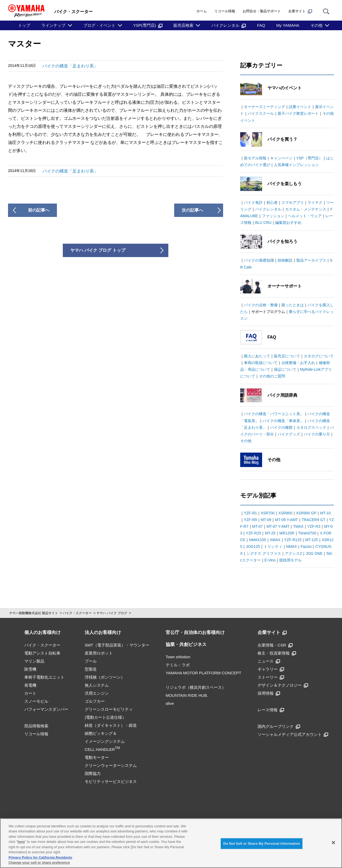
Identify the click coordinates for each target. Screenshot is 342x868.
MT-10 (325, 513)
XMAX (275, 540)
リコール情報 (225, 11)
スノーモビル (36, 701)
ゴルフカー (95, 701)
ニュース (269, 661)
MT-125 (311, 540)
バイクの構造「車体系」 (283, 421)
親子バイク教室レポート (298, 113)
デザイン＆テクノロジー (283, 685)
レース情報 (271, 710)
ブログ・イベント (99, 25)
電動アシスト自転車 (42, 653)
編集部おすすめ (288, 223)
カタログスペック (311, 427)
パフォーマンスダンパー (46, 709)
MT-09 (266, 520)
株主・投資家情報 (277, 653)
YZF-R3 (314, 526)
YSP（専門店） (309, 158)
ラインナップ (53, 25)
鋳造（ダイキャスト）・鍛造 (111, 725)
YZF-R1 (250, 513)
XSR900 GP (306, 513)
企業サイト (300, 11)
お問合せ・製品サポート (262, 11)
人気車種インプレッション (296, 165)
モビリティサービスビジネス (111, 781)
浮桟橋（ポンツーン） (105, 677)
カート (30, 693)
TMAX (298, 526)
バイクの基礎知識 (259, 260)
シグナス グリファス (264, 553)
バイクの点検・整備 (261, 305)
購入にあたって (257, 356)
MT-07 (258, 526)
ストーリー (271, 677)
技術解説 (285, 260)
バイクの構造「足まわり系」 (70, 66)
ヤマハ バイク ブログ (112, 613)
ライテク (315, 202)
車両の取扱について (261, 363)
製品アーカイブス (311, 260)
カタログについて (319, 356)
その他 (316, 25)
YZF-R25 (253, 533)
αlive (170, 703)
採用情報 (269, 693)
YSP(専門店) (148, 25)
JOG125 (253, 546)
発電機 (30, 685)
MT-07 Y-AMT (278, 526)
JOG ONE (314, 553)
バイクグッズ (289, 434)
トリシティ (273, 546)
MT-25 (270, 533)
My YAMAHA (288, 25)
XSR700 (268, 513)
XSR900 (285, 513)
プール (91, 661)
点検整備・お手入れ (298, 363)
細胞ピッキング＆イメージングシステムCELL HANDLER (105, 741)
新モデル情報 (255, 158)
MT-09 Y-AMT (286, 520)
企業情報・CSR (275, 645)
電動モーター (97, 757)
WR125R (287, 533)
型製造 (91, 669)
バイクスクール (261, 113)
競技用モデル (290, 560)
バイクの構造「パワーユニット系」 (274, 414)
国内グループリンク (279, 726)
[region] (171, 843)
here (21, 842)
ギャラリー (271, 669)
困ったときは (293, 305)
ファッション (273, 216)
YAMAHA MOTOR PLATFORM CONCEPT (203, 673)
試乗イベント (300, 107)
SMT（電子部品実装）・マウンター (117, 645)
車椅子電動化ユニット (44, 677)
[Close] (333, 843)
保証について (285, 369)
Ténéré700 (307, 533)
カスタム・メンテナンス (306, 209)
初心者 (272, 202)
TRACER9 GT (314, 520)
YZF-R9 (250, 520)
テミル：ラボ (178, 665)
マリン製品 (34, 661)
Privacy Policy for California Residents (40, 857)
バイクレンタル (229, 25)
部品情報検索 (36, 726)
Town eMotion (178, 657)
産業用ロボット (99, 653)
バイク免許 (253, 202)
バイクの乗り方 (317, 434)
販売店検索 (183, 25)
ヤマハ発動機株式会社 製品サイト (34, 613)
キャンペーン (281, 158)
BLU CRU (263, 223)
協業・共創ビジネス (186, 645)
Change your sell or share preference (39, 863)
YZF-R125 (293, 540)
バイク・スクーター (77, 613)
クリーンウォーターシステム (111, 765)
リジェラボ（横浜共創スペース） (196, 687)
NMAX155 (258, 540)
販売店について (287, 356)
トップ (24, 25)
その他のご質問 (272, 376)
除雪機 (30, 669)
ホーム (202, 11)
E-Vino (270, 560)
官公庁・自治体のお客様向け (195, 632)
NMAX (292, 546)
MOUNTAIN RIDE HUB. (187, 695)
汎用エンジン (97, 693)
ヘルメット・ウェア (305, 216)
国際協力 (93, 773)
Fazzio (306, 546)
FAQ (261, 25)
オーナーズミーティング (265, 107)
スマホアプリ (293, 202)
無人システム (97, 685)
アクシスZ (294, 553)
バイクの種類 (281, 427)
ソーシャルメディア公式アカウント (293, 734)
